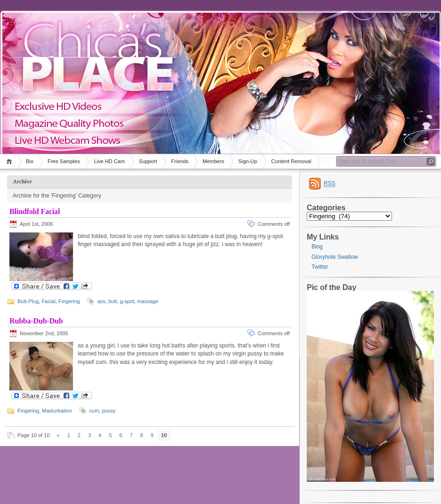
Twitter (320, 267)
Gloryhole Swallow (335, 257)
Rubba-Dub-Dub (36, 321)
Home (11, 161)
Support (148, 161)
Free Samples (64, 161)
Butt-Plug (28, 301)
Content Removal (291, 161)
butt (113, 301)
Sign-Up (248, 161)
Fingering (69, 301)
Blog (317, 247)
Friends (180, 161)
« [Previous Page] (58, 435)
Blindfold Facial (35, 211)
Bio (30, 161)
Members (213, 161)
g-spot (127, 301)
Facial (48, 301)
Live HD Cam (109, 161)
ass (102, 301)
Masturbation (57, 411)
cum (94, 411)
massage (148, 301)
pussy (109, 411)
